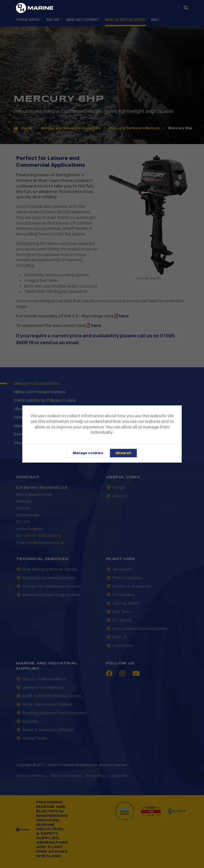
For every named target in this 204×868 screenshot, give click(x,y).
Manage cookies (88, 453)
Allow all (123, 453)
